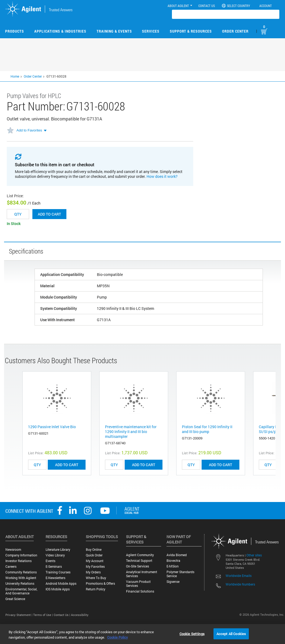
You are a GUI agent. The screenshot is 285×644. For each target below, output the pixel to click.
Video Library (55, 555)
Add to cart (49, 214)
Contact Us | (62, 615)
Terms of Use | (43, 615)
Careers (11, 567)
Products (15, 31)
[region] (142, 634)
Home (15, 76)
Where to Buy (96, 578)
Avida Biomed (177, 555)
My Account (95, 561)
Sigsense (173, 582)
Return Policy (96, 589)
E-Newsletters (55, 578)
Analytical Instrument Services (142, 574)
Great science (15, 599)
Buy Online (94, 550)
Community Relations (21, 572)
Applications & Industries (60, 31)
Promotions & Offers (100, 584)
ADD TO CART (67, 465)
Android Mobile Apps (61, 584)
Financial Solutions (140, 591)
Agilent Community (140, 555)
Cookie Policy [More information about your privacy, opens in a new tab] (118, 637)
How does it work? (162, 176)
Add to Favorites (29, 130)
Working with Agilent (21, 578)
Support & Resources (191, 31)
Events (50, 561)
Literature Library (58, 550)
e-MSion (173, 566)
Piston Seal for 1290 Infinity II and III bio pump (207, 429)
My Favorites (95, 567)
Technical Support (139, 561)
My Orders (93, 572)
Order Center (235, 31)
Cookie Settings (192, 633)
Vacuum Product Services (138, 584)
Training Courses (58, 572)
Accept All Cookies (231, 633)
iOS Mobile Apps (58, 589)
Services (151, 31)
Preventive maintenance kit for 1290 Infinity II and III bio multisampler (131, 432)
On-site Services (138, 566)
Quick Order (94, 555)
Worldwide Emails (239, 576)
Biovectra (173, 561)
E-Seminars (54, 567)
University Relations (20, 584)
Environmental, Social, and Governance (21, 591)
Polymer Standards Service (180, 574)
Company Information (21, 555)
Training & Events (114, 31)
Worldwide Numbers (240, 584)
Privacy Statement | (19, 615)
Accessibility (80, 615)
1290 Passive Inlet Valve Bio (52, 427)
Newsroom (13, 550)
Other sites (254, 555)
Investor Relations (18, 561)
